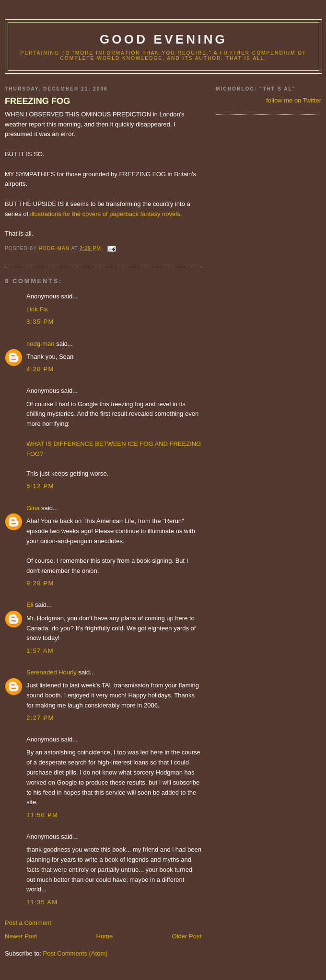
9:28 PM (40, 583)
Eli (30, 605)
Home (105, 936)
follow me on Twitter (294, 100)
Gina (33, 508)
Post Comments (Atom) (76, 953)
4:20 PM (40, 369)
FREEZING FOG (37, 101)
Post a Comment (28, 923)
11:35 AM (42, 902)
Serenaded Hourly (52, 672)
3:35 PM (40, 322)
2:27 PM (40, 718)
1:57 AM (40, 651)
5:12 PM (40, 486)
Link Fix (37, 309)
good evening (163, 39)
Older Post (187, 936)
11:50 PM (42, 815)
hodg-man (41, 344)
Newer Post (21, 936)
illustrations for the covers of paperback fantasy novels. (106, 214)
